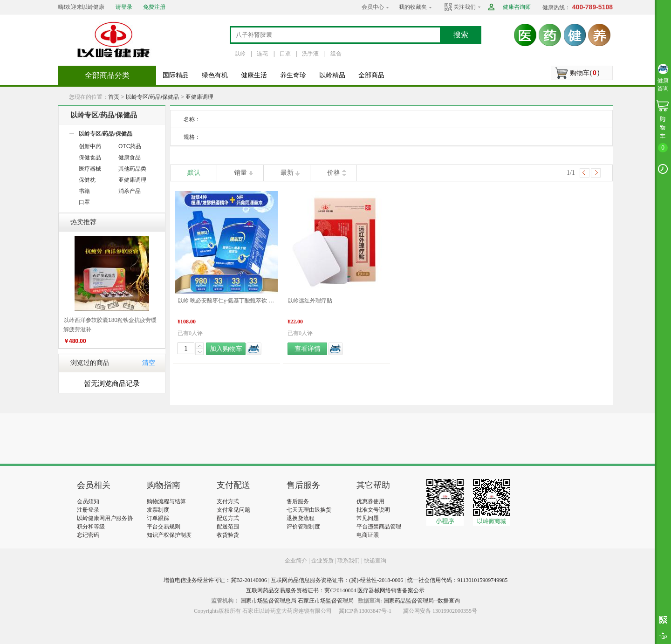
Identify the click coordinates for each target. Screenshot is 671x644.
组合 (336, 54)
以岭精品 (332, 75)
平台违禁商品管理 (379, 527)
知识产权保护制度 (169, 535)
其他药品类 (132, 169)
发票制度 (158, 510)
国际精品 (176, 75)
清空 (149, 363)
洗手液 (310, 54)
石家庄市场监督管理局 (326, 601)
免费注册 (154, 7)
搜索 (461, 35)
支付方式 (228, 501)
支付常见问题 (233, 510)
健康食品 (130, 158)
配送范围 (228, 527)
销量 (240, 173)
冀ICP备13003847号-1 (365, 611)
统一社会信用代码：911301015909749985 (458, 580)
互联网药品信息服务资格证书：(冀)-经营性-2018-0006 (337, 580)
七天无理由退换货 (309, 510)
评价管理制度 (303, 527)
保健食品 (90, 158)
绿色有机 (215, 75)
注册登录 (88, 510)
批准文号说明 (373, 510)
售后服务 (298, 501)
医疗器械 (90, 169)
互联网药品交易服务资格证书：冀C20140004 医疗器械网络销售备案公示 (335, 590)
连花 (262, 54)
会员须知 (88, 501)
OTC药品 (130, 146)
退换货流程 (301, 518)
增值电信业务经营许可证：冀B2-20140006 (215, 580)
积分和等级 (91, 527)
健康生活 (254, 75)
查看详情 (308, 349)
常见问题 (368, 518)
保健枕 (87, 180)
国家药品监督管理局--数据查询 (422, 601)
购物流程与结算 (166, 501)
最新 (287, 173)
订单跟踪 (158, 518)
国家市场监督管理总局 (268, 601)
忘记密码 (88, 535)
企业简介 (297, 561)
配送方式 (228, 518)
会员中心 (373, 7)
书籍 (84, 191)
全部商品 (371, 75)
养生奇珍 (293, 75)
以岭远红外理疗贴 (310, 301)
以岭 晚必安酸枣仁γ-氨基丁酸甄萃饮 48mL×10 (226, 301)
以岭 (240, 54)
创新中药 (90, 146)
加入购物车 (226, 349)
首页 (114, 97)
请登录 (124, 7)
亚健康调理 (199, 97)
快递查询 (375, 561)
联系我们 (349, 561)
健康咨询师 (517, 7)
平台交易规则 (164, 527)
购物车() (585, 73)
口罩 (285, 54)
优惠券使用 (370, 501)
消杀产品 (130, 191)
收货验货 (228, 535)
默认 (194, 173)
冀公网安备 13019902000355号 (440, 611)
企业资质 (322, 561)
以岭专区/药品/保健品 (153, 97)
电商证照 (368, 535)
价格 (334, 173)
